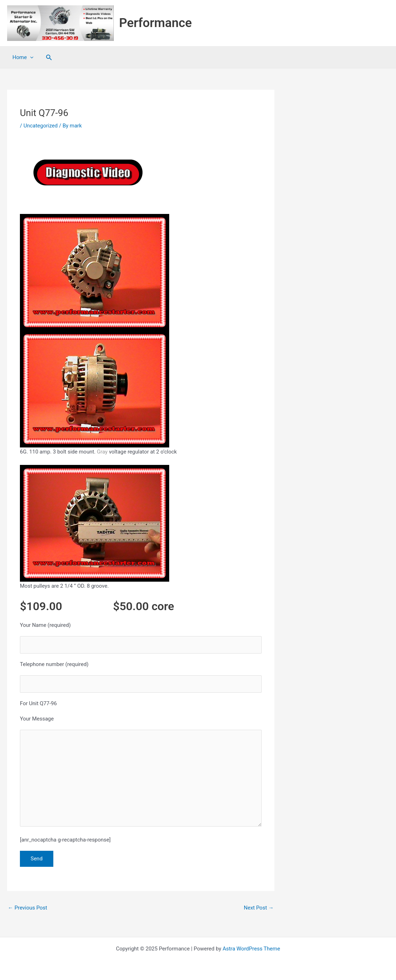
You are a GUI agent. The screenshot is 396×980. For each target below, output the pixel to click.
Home (23, 57)
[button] (49, 57)
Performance (156, 23)
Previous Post (28, 908)
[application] (30, 57)
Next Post (259, 908)
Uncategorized (41, 126)
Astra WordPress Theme (251, 949)
